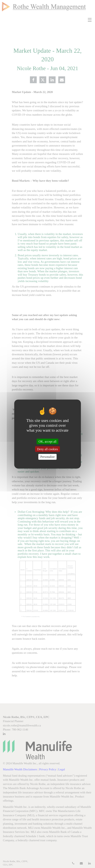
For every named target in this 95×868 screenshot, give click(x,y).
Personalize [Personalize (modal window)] (48, 457)
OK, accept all (48, 442)
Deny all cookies (48, 449)
